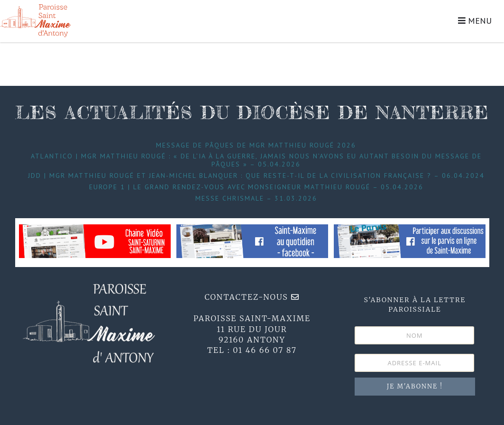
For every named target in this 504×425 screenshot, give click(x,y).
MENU (475, 21)
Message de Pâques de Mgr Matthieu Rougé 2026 (256, 145)
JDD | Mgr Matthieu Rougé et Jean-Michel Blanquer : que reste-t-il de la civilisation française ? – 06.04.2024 (256, 176)
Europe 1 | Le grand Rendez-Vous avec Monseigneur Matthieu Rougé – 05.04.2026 (256, 187)
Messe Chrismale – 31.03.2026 (256, 198)
